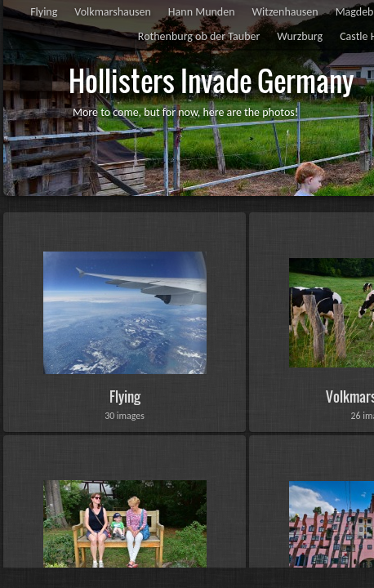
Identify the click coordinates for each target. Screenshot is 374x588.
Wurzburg (300, 36)
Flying (44, 12)
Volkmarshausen (113, 12)
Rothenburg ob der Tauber (199, 36)
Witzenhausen (285, 12)
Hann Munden (202, 12)
